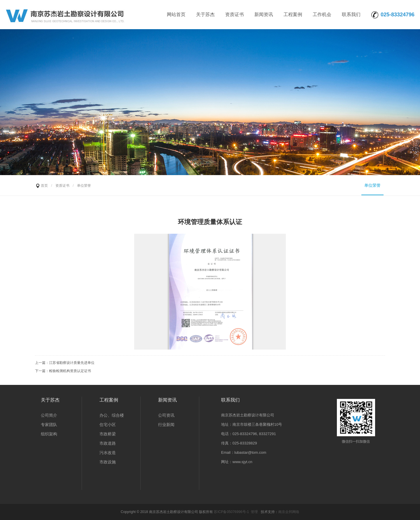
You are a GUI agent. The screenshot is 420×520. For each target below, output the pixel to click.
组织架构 (49, 434)
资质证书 (235, 14)
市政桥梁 (108, 434)
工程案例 (293, 14)
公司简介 (49, 415)
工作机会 (322, 14)
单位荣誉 (372, 185)
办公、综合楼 (112, 415)
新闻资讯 (264, 14)
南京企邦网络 (289, 512)
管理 (254, 512)
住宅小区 (108, 425)
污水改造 (108, 453)
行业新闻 (166, 425)
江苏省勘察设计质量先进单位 (72, 363)
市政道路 (108, 443)
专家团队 (49, 425)
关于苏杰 (205, 14)
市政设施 (108, 462)
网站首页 (176, 14)
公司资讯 (166, 415)
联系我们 (351, 14)
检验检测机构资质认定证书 (70, 371)
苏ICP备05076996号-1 (231, 512)
